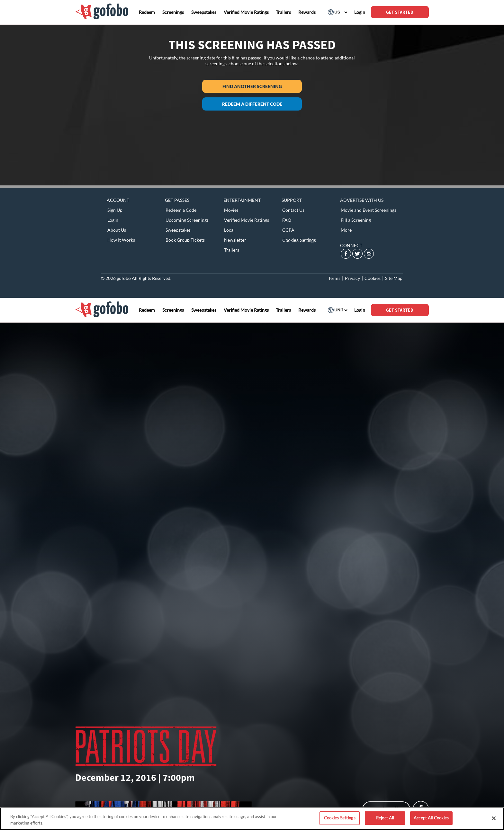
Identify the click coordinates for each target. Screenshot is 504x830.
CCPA (288, 230)
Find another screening (252, 86)
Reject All (385, 818)
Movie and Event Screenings (369, 210)
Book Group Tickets (185, 240)
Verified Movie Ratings (247, 220)
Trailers (232, 250)
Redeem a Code (181, 210)
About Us (117, 230)
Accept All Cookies (431, 818)
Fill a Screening (356, 220)
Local (229, 230)
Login (113, 220)
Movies (231, 210)
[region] (252, 819)
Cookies (373, 278)
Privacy (352, 278)
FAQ (287, 220)
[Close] (494, 818)
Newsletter (235, 240)
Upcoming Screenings (187, 220)
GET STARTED (400, 12)
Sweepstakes (178, 230)
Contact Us (293, 210)
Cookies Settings (299, 240)
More (346, 230)
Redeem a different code (252, 104)
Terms (334, 278)
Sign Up (115, 210)
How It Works (121, 240)
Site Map (394, 278)
